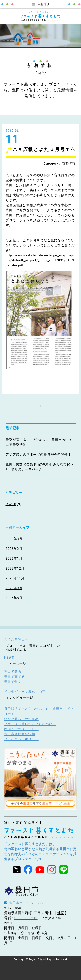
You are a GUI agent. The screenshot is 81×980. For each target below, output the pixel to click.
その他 (11, 504)
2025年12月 (15, 569)
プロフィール (16, 646)
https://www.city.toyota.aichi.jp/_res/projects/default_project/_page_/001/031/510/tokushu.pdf (40, 260)
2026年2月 (14, 549)
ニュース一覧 (16, 664)
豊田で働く (13, 682)
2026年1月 (14, 559)
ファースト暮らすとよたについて (30, 724)
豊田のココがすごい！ (46, 646)
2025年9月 (14, 588)
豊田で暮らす (14, 671)
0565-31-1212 (26, 918)
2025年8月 (14, 598)
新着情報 (69, 164)
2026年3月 (14, 539)
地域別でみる (16, 650)
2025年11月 (15, 578)
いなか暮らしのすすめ (21, 719)
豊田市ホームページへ (26, 903)
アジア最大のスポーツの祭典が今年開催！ (38, 455)
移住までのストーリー (21, 729)
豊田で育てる (14, 677)
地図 (61, 913)
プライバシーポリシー (21, 739)
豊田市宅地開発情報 (20, 734)
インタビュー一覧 (19, 698)
